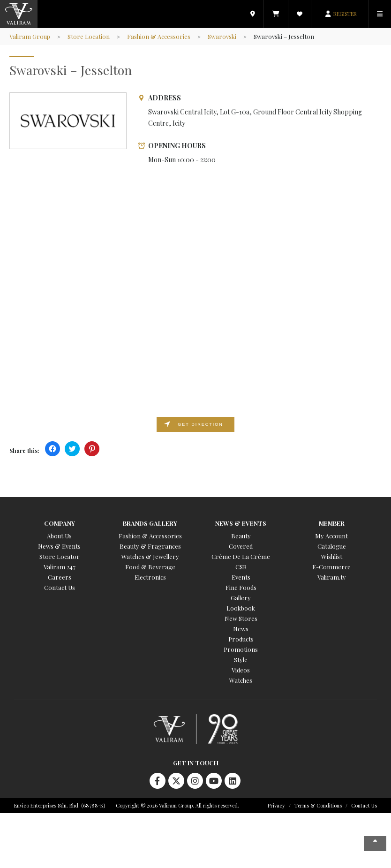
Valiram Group (30, 36)
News (241, 629)
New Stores (241, 618)
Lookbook (241, 608)
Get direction (200, 424)
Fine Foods (241, 587)
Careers (60, 577)
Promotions (241, 649)
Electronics (150, 577)
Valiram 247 (60, 567)
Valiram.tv (331, 577)
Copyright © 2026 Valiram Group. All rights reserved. (177, 805)
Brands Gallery (150, 523)
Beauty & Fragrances (150, 546)
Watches (241, 680)
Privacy (276, 805)
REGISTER (345, 14)
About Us (59, 536)
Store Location (89, 36)
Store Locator (60, 556)
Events (241, 577)
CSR (241, 567)
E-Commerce (331, 567)
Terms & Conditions (318, 805)
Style (241, 660)
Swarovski (222, 36)
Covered (241, 546)
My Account (331, 536)
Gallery (241, 598)
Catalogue (332, 546)
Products (241, 639)
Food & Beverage (150, 567)
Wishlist (332, 556)
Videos (241, 670)
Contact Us (60, 587)
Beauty (241, 536)
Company (60, 523)
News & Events (59, 546)
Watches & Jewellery (150, 556)
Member (332, 523)
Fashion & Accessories (159, 36)
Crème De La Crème (241, 556)
